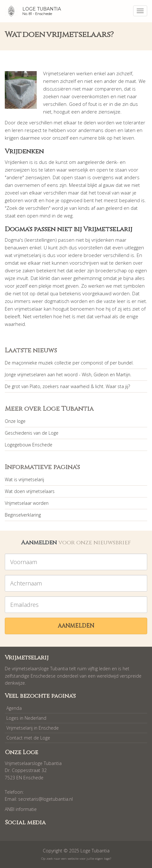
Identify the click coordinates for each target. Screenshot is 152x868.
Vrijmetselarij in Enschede (33, 728)
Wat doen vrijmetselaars (30, 491)
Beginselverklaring (23, 515)
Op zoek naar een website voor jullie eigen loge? (76, 859)
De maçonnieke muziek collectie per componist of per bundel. (69, 363)
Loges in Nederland (26, 718)
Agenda (14, 708)
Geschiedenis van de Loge (32, 433)
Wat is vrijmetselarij (24, 479)
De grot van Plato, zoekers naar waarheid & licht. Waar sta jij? (67, 386)
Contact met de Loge (28, 738)
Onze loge (15, 421)
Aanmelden (76, 626)
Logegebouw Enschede (29, 445)
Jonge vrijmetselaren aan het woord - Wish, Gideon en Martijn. (68, 375)
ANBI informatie (21, 809)
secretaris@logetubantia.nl (46, 799)
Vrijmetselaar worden (27, 503)
